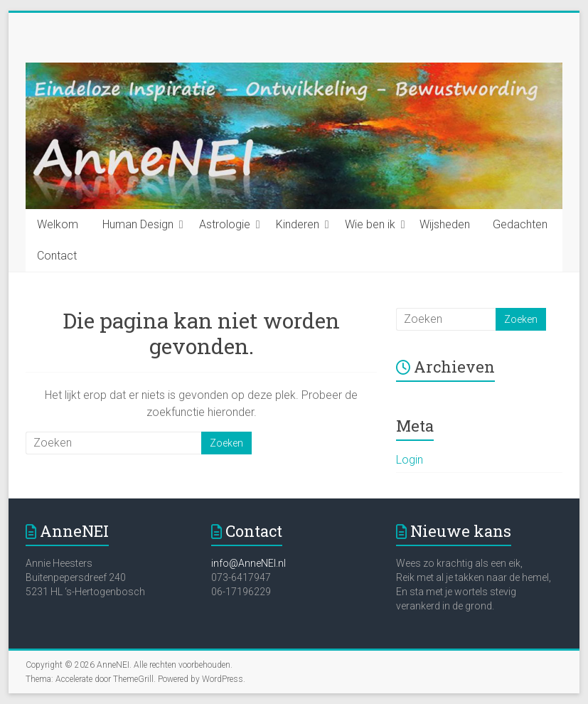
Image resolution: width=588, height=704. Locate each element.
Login (410, 460)
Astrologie (225, 224)
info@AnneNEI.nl (248, 563)
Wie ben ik (370, 224)
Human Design (138, 224)
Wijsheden (445, 224)
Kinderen (298, 224)
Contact (57, 256)
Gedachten (520, 224)
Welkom (58, 224)
